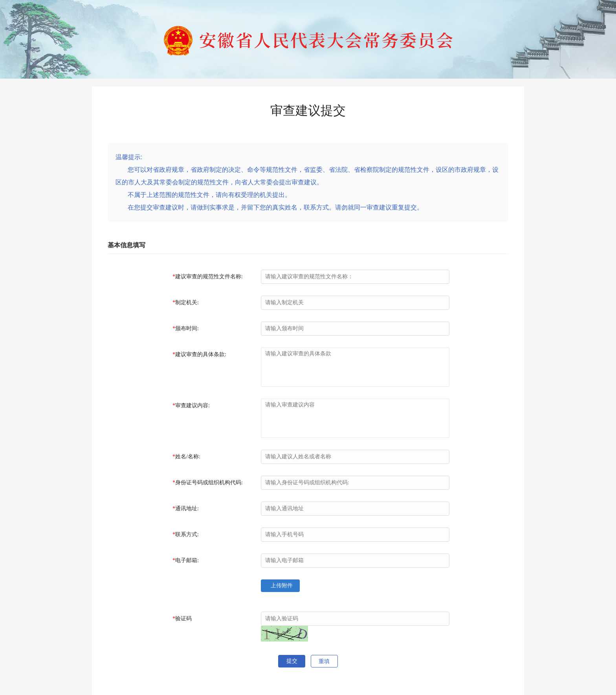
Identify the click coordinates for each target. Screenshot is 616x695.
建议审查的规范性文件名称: (209, 277)
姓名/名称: (188, 457)
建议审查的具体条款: (201, 354)
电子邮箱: (187, 560)
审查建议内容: (192, 405)
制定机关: (187, 302)
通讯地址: (187, 508)
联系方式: (187, 534)
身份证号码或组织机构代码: (209, 483)
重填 (324, 661)
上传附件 (281, 586)
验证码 (183, 619)
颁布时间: (187, 328)
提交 (292, 661)
